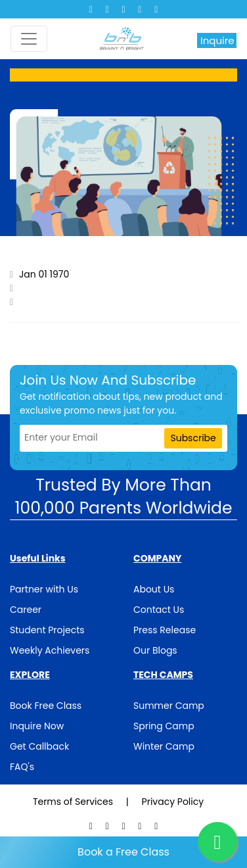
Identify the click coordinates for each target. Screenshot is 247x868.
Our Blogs (155, 650)
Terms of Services (74, 802)
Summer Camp (169, 706)
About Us (154, 589)
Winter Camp (164, 746)
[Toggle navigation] (29, 39)
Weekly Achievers (50, 650)
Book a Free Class (123, 852)
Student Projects (47, 630)
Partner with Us (44, 589)
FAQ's (22, 767)
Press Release (165, 630)
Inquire (217, 40)
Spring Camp (164, 726)
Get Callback (39, 746)
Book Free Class (46, 706)
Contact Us (159, 610)
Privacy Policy (173, 802)
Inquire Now (37, 726)
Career (26, 610)
